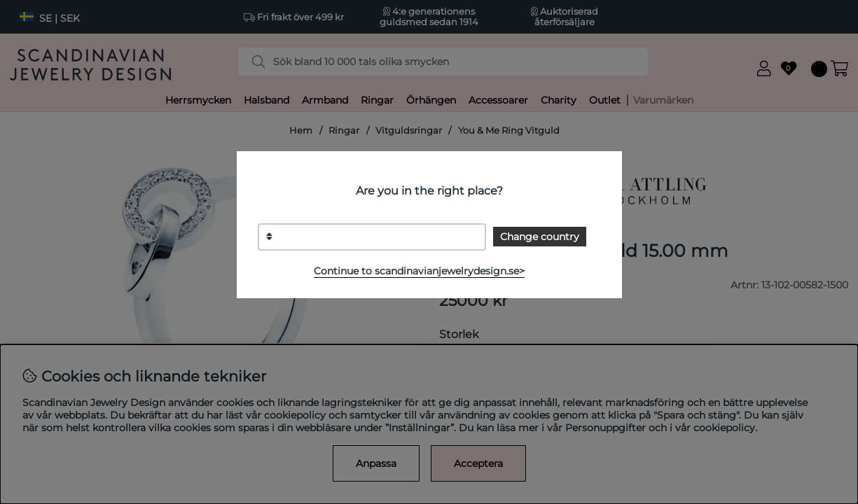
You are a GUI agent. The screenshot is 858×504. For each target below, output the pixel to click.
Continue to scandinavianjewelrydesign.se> (419, 271)
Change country (540, 237)
